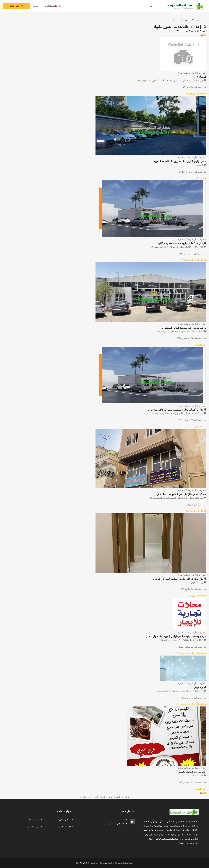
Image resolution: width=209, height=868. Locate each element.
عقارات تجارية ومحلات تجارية (192, 73)
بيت (151, 6)
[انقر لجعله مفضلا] (184, 94)
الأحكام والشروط (64, 827)
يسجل (36, 6)
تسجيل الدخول (50, 6)
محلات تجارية (190, 20)
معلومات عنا (34, 820)
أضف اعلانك (16, 6)
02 (202, 793)
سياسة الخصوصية (32, 827)
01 (205, 793)
